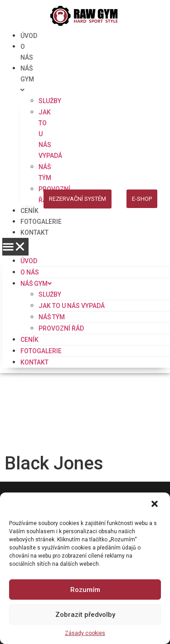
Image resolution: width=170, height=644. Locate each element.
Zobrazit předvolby (85, 615)
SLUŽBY (50, 101)
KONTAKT (34, 232)
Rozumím (85, 590)
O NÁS (30, 272)
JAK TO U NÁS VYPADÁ (72, 306)
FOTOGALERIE (41, 222)
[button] (155, 505)
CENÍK (29, 211)
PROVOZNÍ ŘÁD (61, 328)
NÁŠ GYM (27, 79)
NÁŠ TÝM (52, 317)
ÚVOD (29, 36)
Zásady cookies (85, 633)
